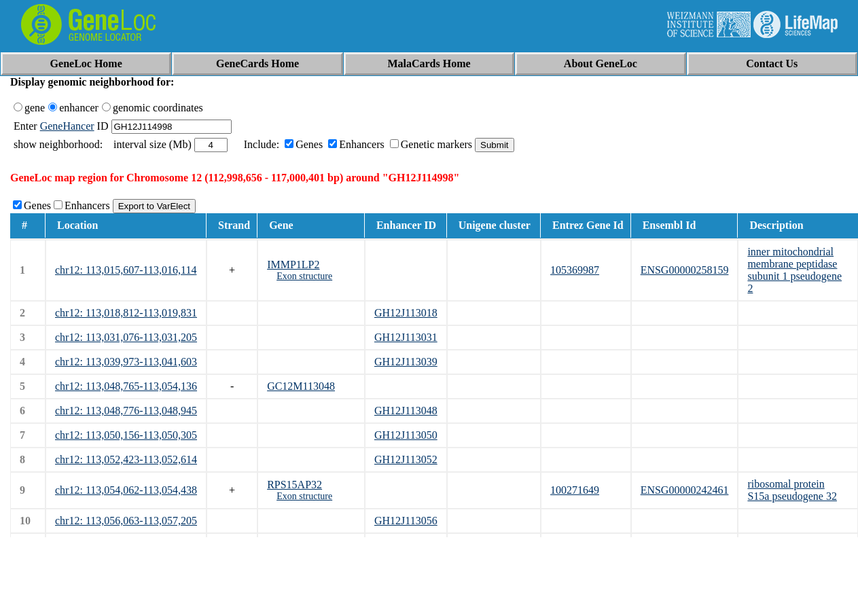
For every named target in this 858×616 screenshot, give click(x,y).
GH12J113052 (406, 459)
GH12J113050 (406, 435)
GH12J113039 (406, 362)
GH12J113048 (406, 411)
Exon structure (304, 276)
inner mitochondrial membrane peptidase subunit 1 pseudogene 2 (794, 270)
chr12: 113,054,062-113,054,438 (126, 490)
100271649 (575, 490)
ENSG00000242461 (685, 490)
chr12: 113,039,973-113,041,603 (126, 362)
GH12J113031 (406, 337)
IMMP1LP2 (293, 265)
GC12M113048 (301, 386)
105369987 (575, 270)
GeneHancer (67, 126)
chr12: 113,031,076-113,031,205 (126, 337)
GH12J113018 (406, 313)
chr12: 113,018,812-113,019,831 (126, 313)
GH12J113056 (406, 521)
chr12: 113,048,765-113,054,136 (126, 386)
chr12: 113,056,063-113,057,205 (126, 521)
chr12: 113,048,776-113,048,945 (126, 411)
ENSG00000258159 (685, 270)
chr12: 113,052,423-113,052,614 (126, 459)
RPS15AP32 (294, 485)
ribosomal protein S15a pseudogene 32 (792, 490)
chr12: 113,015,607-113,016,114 (126, 270)
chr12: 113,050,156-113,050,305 (126, 435)
